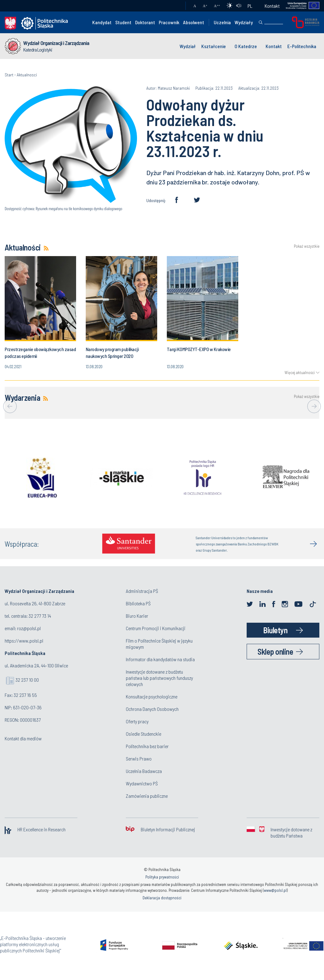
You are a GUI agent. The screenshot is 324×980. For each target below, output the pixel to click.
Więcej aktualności (300, 373)
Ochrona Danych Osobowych (152, 709)
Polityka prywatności (162, 877)
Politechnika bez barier (147, 746)
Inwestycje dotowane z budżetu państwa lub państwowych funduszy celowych (159, 678)
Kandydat (102, 22)
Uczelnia (222, 22)
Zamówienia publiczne (147, 796)
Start (9, 75)
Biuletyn (275, 630)
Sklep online (275, 651)
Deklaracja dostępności (162, 898)
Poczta (175, 6)
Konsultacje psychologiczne (152, 696)
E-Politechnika (302, 46)
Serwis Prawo (139, 759)
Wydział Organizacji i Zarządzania (56, 43)
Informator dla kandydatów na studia (160, 659)
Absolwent (194, 22)
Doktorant (145, 22)
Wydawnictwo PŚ (142, 783)
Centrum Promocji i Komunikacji (156, 628)
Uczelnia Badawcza (144, 771)
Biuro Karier (137, 616)
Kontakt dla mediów (23, 738)
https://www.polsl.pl (24, 641)
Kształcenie (214, 46)
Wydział (188, 46)
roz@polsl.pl (29, 628)
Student (123, 22)
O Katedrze (246, 46)
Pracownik (169, 22)
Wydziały (244, 22)
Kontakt (272, 6)
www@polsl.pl (275, 890)
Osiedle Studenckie (144, 734)
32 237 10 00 (27, 680)
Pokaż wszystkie (307, 246)
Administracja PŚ (142, 591)
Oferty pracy (137, 721)
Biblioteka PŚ (138, 603)
